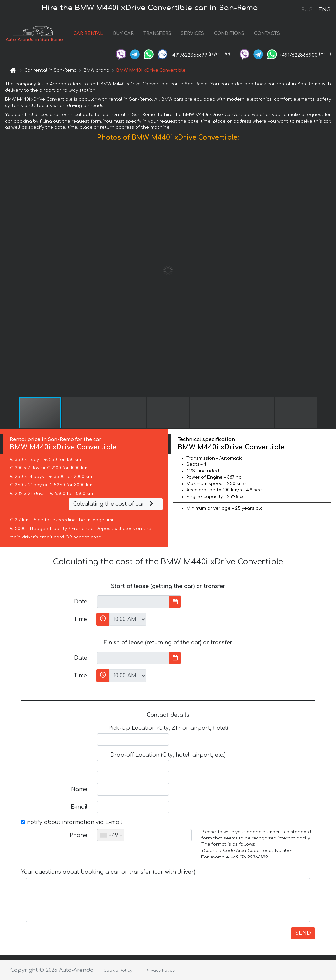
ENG (324, 10)
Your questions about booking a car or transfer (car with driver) (108, 872)
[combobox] (111, 835)
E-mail (79, 807)
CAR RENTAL (88, 34)
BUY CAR (123, 34)
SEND (303, 933)
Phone (78, 835)
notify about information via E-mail (72, 822)
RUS (307, 10)
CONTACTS (267, 34)
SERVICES (192, 34)
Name (79, 789)
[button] (330, 271)
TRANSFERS (157, 34)
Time (80, 619)
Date (81, 602)
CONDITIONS (229, 34)
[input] (133, 602)
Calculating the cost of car (114, 504)
